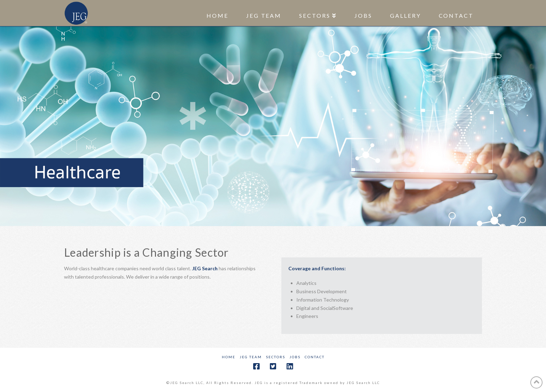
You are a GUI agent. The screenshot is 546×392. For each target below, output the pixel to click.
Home (229, 357)
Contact (315, 357)
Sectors (276, 357)
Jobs (295, 357)
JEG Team (251, 357)
